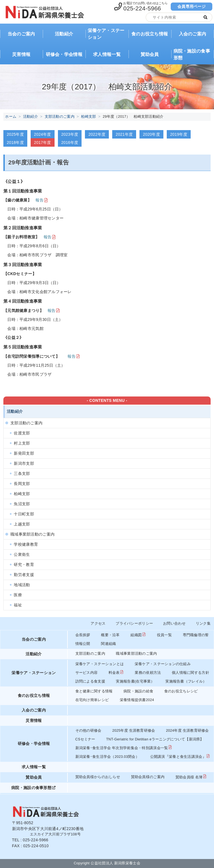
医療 (18, 595)
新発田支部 (24, 453)
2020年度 (151, 134)
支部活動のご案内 (60, 117)
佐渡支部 (22, 433)
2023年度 (70, 134)
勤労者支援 (24, 575)
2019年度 (179, 134)
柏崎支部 (88, 117)
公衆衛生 (22, 554)
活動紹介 (31, 117)
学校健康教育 (26, 544)
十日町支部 (24, 514)
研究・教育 (24, 565)
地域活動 (22, 585)
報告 (40, 200)
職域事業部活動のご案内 (32, 534)
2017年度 (43, 142)
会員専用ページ (192, 6)
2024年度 (43, 134)
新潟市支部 (24, 463)
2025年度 (15, 134)
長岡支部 (22, 484)
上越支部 (22, 524)
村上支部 (22, 443)
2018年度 (15, 142)
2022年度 (97, 134)
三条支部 (22, 473)
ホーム (11, 117)
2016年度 (70, 142)
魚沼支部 (22, 504)
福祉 (18, 605)
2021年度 (124, 134)
